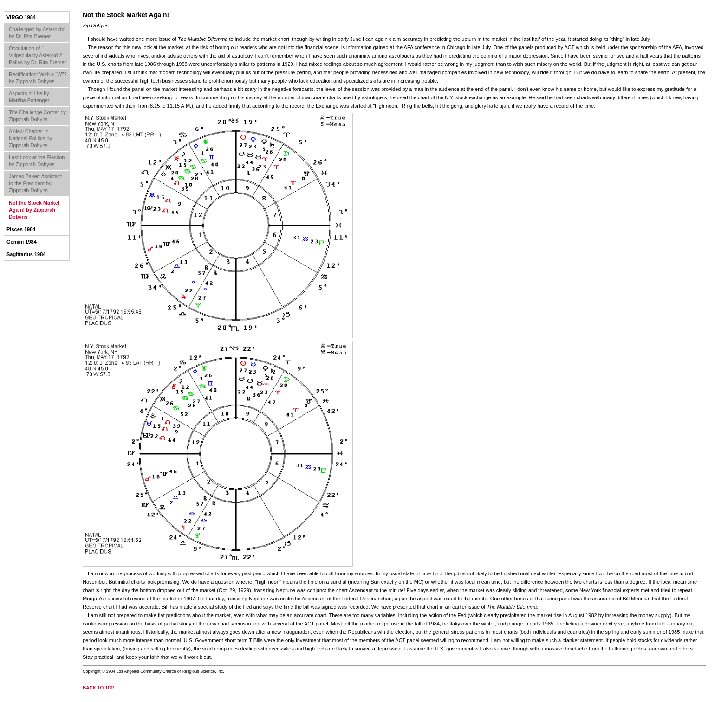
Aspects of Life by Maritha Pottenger (29, 97)
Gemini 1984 (22, 242)
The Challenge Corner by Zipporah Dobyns (37, 116)
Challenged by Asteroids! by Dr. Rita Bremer (37, 33)
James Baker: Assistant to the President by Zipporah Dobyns (35, 183)
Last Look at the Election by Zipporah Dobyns (37, 161)
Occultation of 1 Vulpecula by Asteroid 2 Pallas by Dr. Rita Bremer (37, 55)
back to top (99, 688)
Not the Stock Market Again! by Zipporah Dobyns (34, 210)
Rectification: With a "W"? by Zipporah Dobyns (38, 78)
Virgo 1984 (21, 17)
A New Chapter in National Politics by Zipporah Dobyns (30, 138)
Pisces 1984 (21, 229)
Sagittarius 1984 (26, 254)
